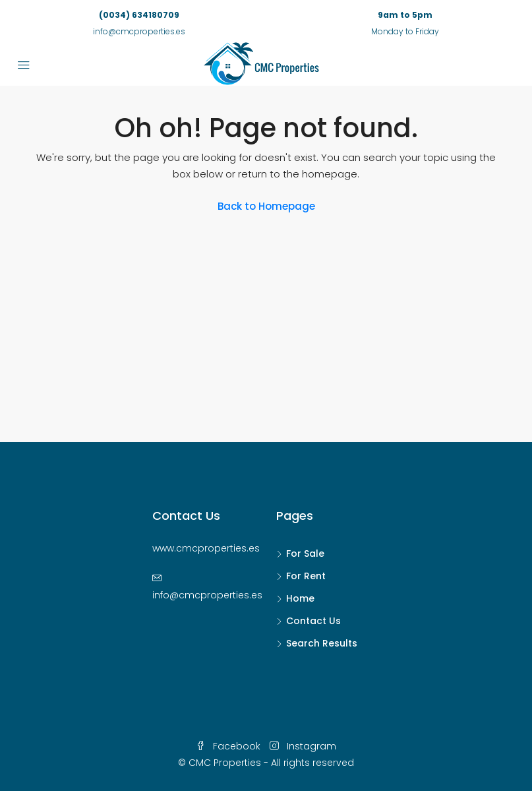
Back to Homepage (266, 206)
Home (300, 598)
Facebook (229, 746)
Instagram (303, 746)
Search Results (322, 643)
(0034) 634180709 (139, 15)
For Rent (306, 576)
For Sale (305, 554)
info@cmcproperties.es (207, 595)
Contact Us (313, 621)
